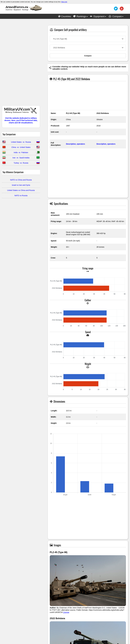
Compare (88, 56)
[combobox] (88, 39)
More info (64, 2)
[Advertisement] (21, 63)
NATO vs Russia (21, 196)
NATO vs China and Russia (21, 180)
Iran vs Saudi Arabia (21, 158)
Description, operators (75, 144)
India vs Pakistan (21, 152)
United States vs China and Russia (21, 190)
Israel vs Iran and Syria (21, 185)
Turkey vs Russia (21, 163)
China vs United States (21, 147)
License (66, 612)
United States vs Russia (21, 142)
